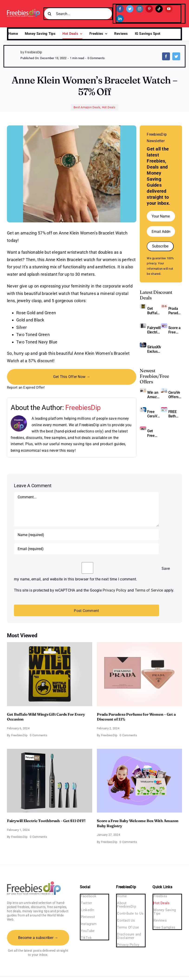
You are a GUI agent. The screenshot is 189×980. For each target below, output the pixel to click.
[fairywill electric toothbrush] (143, 325)
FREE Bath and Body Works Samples (175, 414)
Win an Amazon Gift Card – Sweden (154, 395)
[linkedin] (120, 19)
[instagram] (140, 9)
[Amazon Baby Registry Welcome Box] (164, 325)
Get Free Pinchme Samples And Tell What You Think (154, 433)
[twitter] (130, 9)
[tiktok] (159, 9)
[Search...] (78, 14)
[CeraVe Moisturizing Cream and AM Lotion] (164, 390)
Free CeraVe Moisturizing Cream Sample (154, 414)
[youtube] (169, 9)
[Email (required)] (86, 549)
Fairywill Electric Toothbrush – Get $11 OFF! (154, 330)
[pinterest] (149, 9)
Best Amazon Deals (87, 107)
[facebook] (120, 9)
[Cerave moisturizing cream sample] (143, 409)
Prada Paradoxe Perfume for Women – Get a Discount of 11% (175, 311)
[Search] (50, 14)
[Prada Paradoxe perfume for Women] (164, 306)
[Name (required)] (86, 535)
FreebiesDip (83, 408)
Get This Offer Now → (72, 377)
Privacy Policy (114, 590)
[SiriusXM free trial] (143, 344)
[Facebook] (166, 56)
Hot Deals (109, 107)
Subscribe (160, 246)
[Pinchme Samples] (143, 428)
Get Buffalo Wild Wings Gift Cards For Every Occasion (154, 311)
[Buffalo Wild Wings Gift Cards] (143, 306)
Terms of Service (149, 590)
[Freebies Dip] (23, 10)
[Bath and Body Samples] (164, 409)
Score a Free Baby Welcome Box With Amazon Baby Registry (175, 330)
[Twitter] (176, 56)
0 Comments (96, 58)
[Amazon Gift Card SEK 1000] (143, 390)
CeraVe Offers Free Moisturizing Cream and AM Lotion (175, 395)
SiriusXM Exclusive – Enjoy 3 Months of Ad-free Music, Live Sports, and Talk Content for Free (154, 349)
